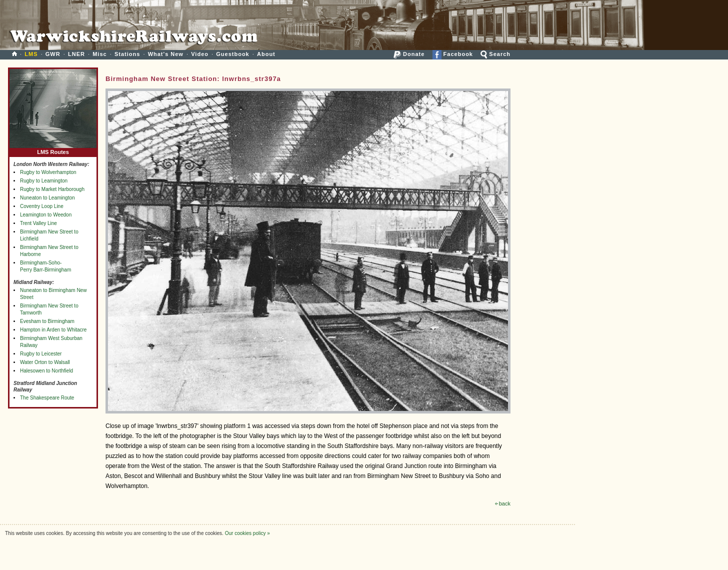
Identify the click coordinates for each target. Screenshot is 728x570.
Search (495, 54)
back (503, 503)
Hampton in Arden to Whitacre (53, 330)
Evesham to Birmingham (47, 321)
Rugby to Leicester (41, 354)
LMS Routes (53, 150)
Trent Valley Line (38, 223)
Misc (99, 54)
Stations (127, 54)
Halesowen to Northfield (46, 371)
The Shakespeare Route (47, 398)
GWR (53, 54)
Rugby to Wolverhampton (48, 172)
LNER (76, 54)
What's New (166, 54)
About (266, 54)
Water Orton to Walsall (45, 362)
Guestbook (232, 54)
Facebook (453, 54)
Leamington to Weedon (46, 215)
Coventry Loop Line (42, 206)
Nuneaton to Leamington (47, 198)
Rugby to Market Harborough (52, 189)
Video (200, 54)
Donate (409, 54)
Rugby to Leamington (44, 181)
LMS (31, 54)
